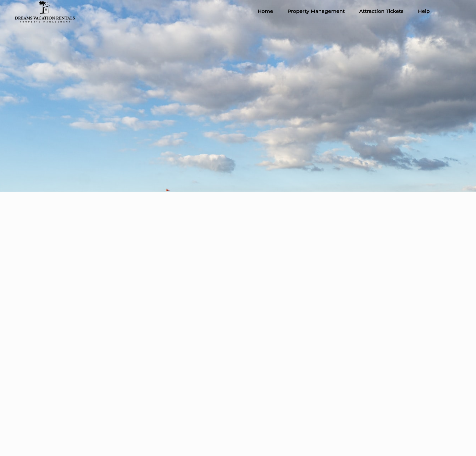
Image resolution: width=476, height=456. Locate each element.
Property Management (316, 11)
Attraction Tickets (381, 11)
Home (265, 11)
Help (424, 11)
